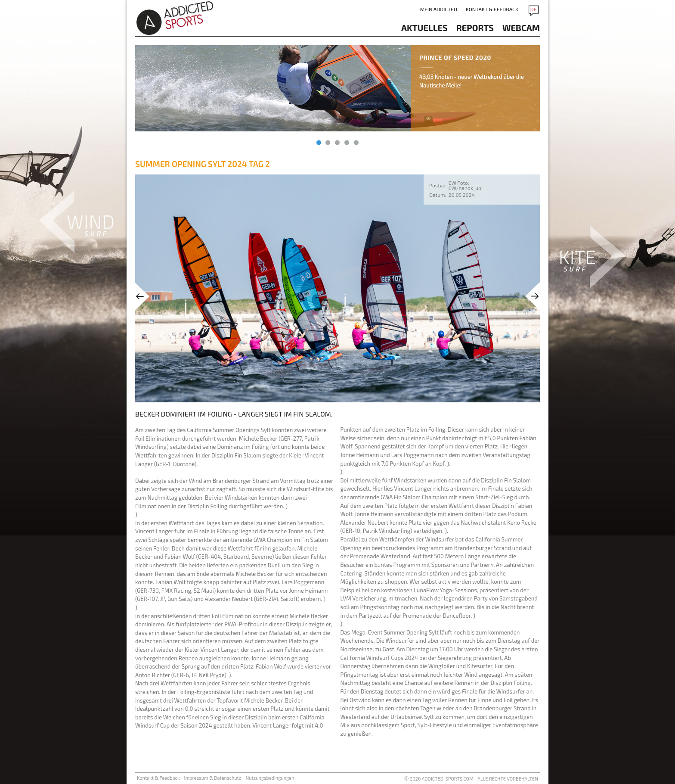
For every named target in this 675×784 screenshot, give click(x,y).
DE (534, 9)
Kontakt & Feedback (492, 9)
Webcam (521, 28)
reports (475, 28)
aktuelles (424, 28)
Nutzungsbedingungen (270, 778)
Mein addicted (439, 9)
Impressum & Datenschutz (213, 778)
